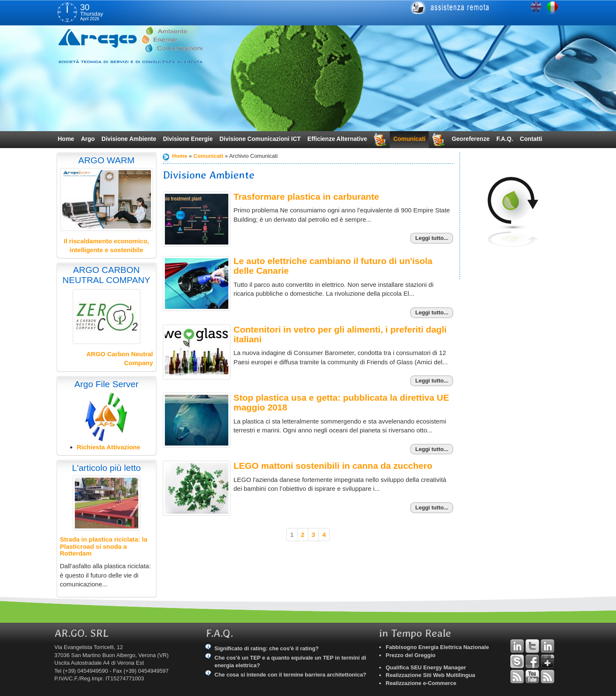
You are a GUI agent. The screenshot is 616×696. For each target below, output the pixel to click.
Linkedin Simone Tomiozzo (548, 646)
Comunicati (409, 139)
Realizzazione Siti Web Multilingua (430, 675)
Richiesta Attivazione (109, 447)
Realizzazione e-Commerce (421, 683)
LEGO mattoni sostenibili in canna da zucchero (333, 466)
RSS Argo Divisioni (517, 677)
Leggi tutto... (432, 238)
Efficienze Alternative (337, 139)
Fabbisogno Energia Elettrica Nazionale (437, 647)
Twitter (532, 646)
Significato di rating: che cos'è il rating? (267, 648)
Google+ (548, 661)
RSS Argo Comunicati (548, 677)
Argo (88, 139)
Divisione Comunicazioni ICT (260, 139)
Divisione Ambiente (129, 139)
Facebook (532, 661)
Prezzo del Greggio (411, 655)
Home (66, 139)
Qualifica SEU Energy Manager (426, 667)
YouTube (532, 677)
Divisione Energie (188, 139)
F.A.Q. (505, 139)
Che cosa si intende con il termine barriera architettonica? (290, 675)
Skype (517, 661)
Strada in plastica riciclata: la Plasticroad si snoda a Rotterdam (104, 546)
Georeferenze (470, 139)
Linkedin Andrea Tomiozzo (517, 646)
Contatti (531, 139)
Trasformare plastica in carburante (306, 197)
